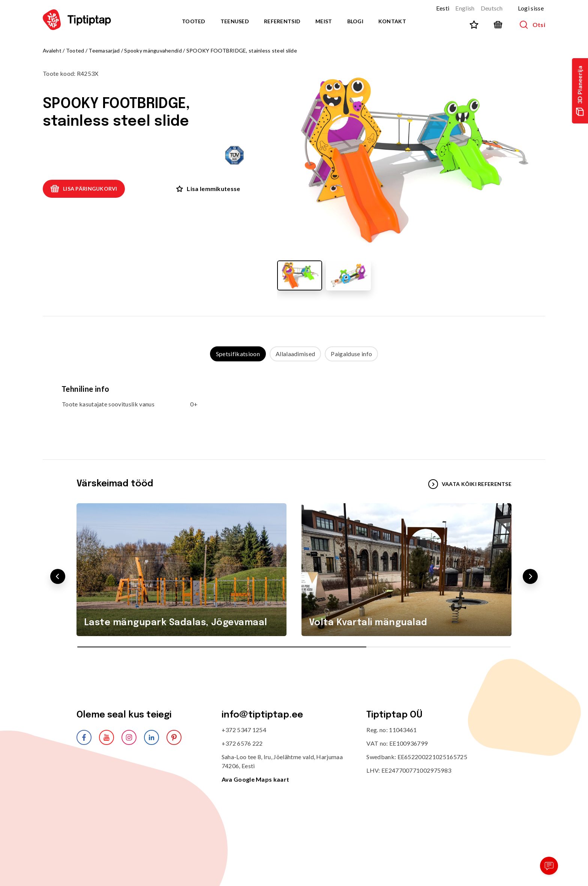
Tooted (194, 21)
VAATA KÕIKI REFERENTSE (470, 484)
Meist (324, 21)
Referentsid (282, 21)
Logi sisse (531, 8)
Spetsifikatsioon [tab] (238, 354)
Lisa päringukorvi (84, 189)
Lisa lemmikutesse (208, 189)
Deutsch (492, 8)
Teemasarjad (104, 50)
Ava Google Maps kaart (256, 779)
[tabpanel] (294, 403)
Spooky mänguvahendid (154, 50)
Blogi (355, 21)
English (465, 8)
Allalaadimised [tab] (295, 354)
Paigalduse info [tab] (351, 354)
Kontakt (392, 21)
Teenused (235, 21)
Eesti (443, 8)
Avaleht (52, 50)
